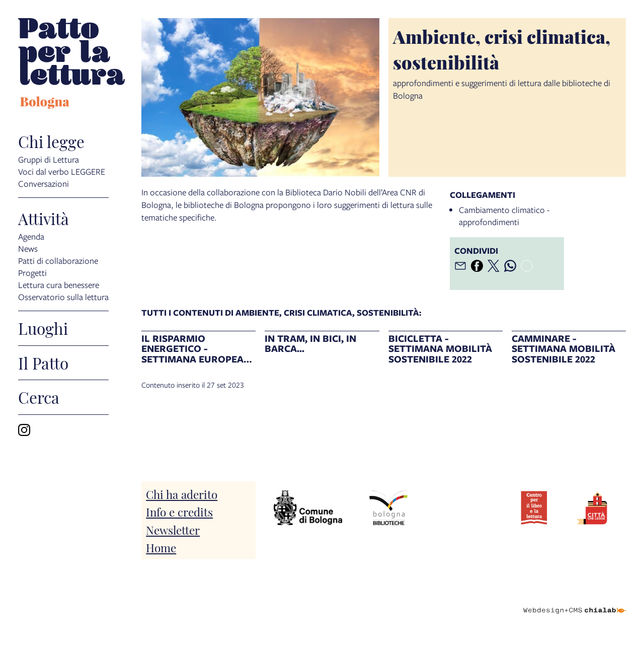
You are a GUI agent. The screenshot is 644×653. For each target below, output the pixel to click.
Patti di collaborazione (58, 260)
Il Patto (43, 363)
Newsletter (173, 529)
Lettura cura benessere (59, 284)
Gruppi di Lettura (49, 159)
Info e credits (179, 511)
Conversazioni (44, 183)
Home (161, 547)
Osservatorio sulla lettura (63, 296)
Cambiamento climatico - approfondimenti (504, 216)
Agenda (31, 236)
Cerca (39, 397)
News (28, 248)
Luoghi (43, 328)
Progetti (32, 272)
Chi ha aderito (182, 494)
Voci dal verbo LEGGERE (62, 171)
